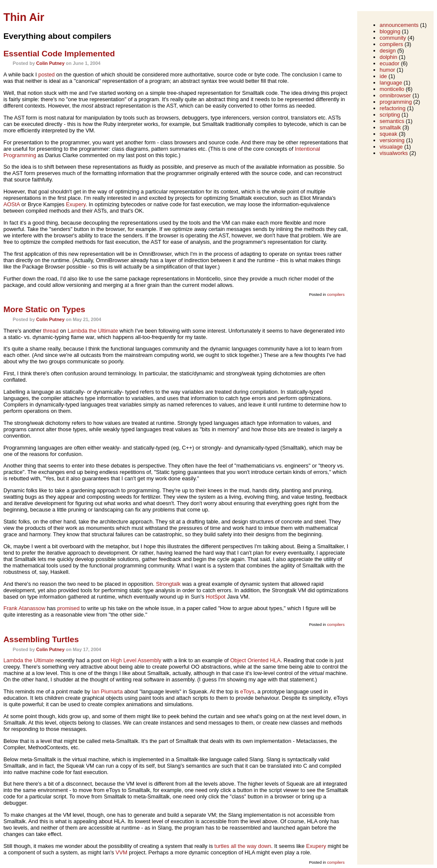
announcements (399, 25)
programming (396, 102)
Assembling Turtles (41, 639)
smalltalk (390, 127)
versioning (392, 140)
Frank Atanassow (24, 608)
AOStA (12, 204)
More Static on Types (44, 309)
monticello (392, 89)
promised (68, 608)
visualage (391, 147)
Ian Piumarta (107, 691)
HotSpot (216, 597)
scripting (390, 115)
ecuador (390, 63)
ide (383, 76)
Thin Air (24, 17)
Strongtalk (168, 584)
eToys (247, 691)
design (388, 51)
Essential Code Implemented (59, 54)
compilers (336, 294)
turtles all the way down (243, 846)
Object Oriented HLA (255, 660)
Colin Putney (50, 63)
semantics (392, 121)
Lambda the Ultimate (93, 331)
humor (387, 70)
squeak (389, 134)
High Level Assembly (136, 660)
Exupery (76, 204)
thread (51, 331)
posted (47, 75)
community (393, 38)
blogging (390, 31)
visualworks (394, 153)
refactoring (393, 108)
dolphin (389, 57)
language (391, 83)
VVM (122, 852)
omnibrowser (395, 95)
